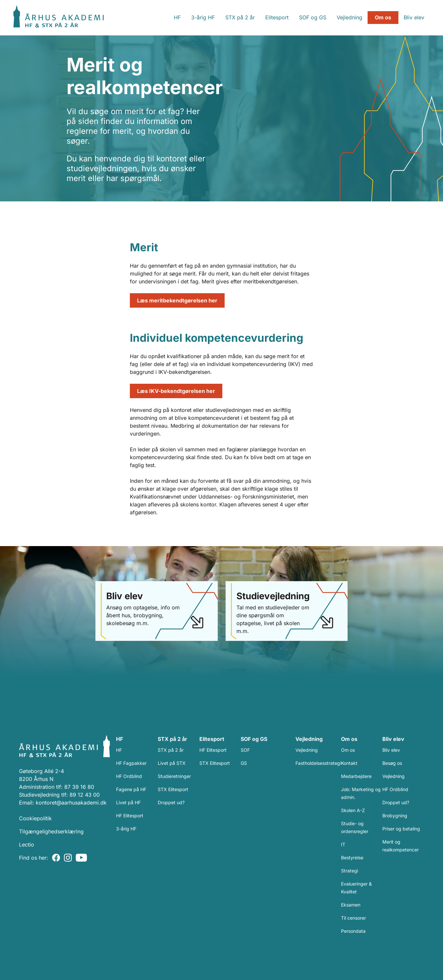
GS (244, 763)
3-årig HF (192, 17)
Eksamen (351, 905)
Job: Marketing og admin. (361, 793)
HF (166, 17)
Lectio (27, 845)
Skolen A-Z (353, 810)
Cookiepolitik (35, 818)
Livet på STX (172, 763)
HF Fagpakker (131, 763)
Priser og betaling (401, 829)
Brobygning (395, 816)
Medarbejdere (356, 776)
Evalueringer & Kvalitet (356, 888)
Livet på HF (128, 802)
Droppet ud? (171, 802)
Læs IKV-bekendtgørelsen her (176, 391)
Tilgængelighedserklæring (51, 831)
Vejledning (339, 17)
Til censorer (353, 918)
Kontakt (349, 763)
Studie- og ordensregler (355, 827)
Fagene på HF (131, 789)
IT (343, 844)
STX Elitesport (173, 789)
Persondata (353, 931)
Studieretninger (174, 776)
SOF (245, 750)
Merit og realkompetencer (401, 846)
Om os (372, 17)
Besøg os (392, 763)
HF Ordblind (129, 776)
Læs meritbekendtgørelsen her (177, 300)
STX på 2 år (229, 17)
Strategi (350, 871)
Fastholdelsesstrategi (318, 763)
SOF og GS (302, 17)
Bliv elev (403, 17)
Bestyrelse (352, 858)
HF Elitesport (130, 816)
